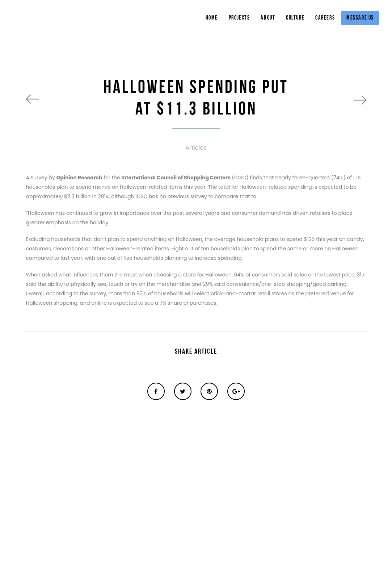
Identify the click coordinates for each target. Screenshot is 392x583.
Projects (239, 18)
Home (212, 18)
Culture (295, 18)
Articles (196, 148)
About (268, 18)
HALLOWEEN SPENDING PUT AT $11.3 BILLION (196, 98)
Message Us (360, 18)
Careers (325, 18)
